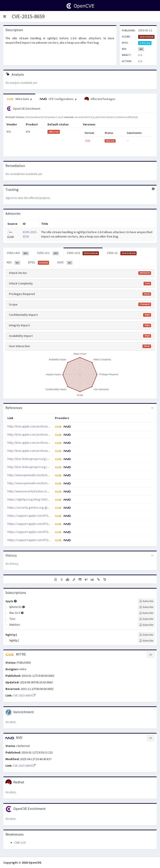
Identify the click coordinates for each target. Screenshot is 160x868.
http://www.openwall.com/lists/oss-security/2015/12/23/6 (45, 483)
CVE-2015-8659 (28, 16)
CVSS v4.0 (18, 253)
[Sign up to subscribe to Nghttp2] (146, 635)
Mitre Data (19, 99)
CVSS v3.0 (83, 253)
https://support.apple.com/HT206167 (32, 524)
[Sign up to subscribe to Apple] (146, 601)
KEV (13, 263)
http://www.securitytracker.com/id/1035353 (36, 491)
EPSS (39, 263)
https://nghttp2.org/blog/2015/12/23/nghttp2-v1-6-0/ (42, 499)
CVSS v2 (122, 253)
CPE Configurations (58, 99)
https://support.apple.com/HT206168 (32, 532)
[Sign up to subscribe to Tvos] (146, 619)
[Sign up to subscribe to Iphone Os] (146, 607)
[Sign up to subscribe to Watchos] (146, 625)
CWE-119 (20, 843)
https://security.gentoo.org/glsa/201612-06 (36, 507)
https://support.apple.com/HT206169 (32, 540)
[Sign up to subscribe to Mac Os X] (146, 613)
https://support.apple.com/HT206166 (32, 516)
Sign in (10, 198)
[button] (5, 16)
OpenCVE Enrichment (24, 109)
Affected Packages (100, 99)
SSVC (65, 263)
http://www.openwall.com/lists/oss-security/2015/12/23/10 (46, 475)
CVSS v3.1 (48, 253)
